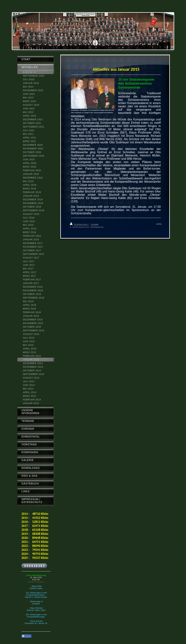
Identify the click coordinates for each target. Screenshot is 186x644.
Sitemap (95, 224)
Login (159, 224)
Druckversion (79, 224)
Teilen (26, 636)
